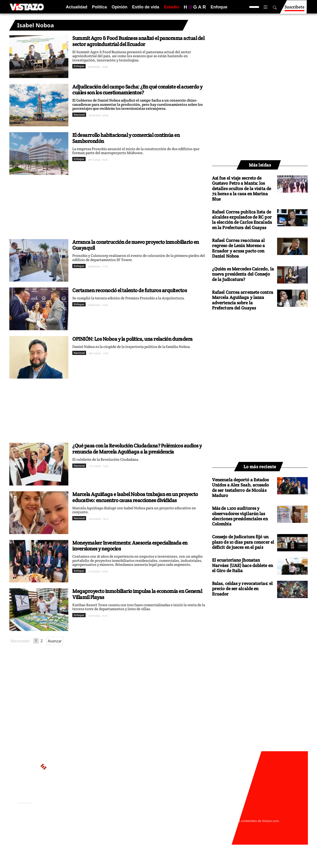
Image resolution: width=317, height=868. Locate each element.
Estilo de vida (146, 7)
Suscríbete (294, 9)
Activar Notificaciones (41, 823)
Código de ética (81, 830)
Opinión (119, 7)
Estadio (171, 7)
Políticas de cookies (121, 825)
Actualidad (77, 7)
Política (99, 7)
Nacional (79, 115)
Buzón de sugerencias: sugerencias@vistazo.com (106, 834)
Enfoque (219, 7)
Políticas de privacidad (87, 825)
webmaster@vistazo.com (213, 816)
